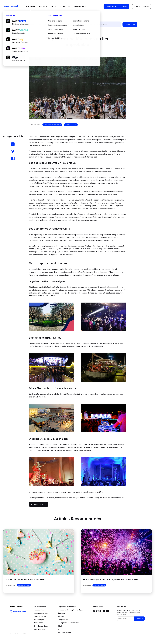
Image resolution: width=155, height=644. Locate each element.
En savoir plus (39, 504)
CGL (59, 629)
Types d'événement (66, 24)
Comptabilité (63, 620)
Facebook (104, 611)
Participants (39, 623)
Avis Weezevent (40, 629)
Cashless (61, 613)
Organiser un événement (67, 607)
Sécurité (61, 616)
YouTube (107, 611)
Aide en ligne (39, 620)
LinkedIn (94, 611)
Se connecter (142, 7)
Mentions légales (64, 633)
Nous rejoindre (40, 610)
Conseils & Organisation (52, 125)
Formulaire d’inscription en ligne (70, 610)
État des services (41, 626)
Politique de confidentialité (69, 623)
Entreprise (65, 6)
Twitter (101, 611)
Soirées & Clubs (71, 125)
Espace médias (40, 616)
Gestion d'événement (46, 24)
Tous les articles (27, 24)
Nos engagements (41, 613)
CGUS (60, 626)
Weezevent (11, 6)
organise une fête (78, 137)
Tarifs (53, 6)
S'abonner (139, 619)
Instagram (97, 611)
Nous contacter (40, 607)
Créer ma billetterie (116, 7)
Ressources (80, 6)
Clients (43, 6)
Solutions (30, 6)
